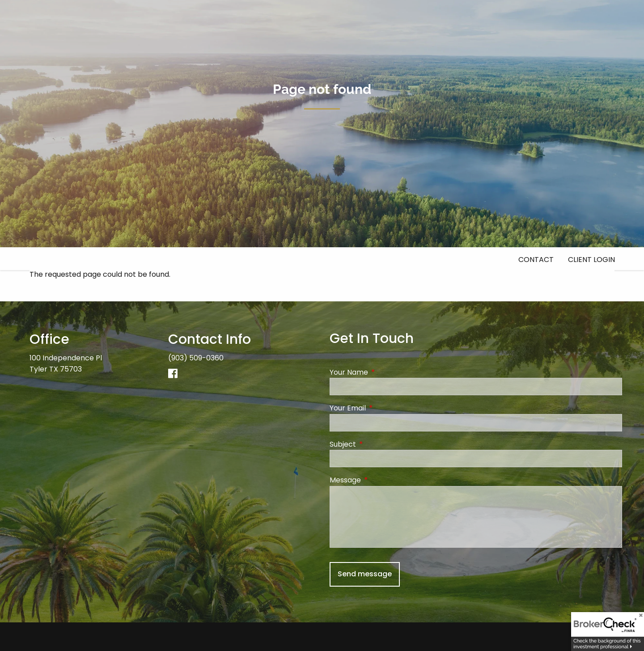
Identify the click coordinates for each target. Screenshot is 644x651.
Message (381, 480)
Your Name (385, 372)
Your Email (383, 408)
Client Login (591, 260)
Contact (536, 260)
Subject (379, 444)
